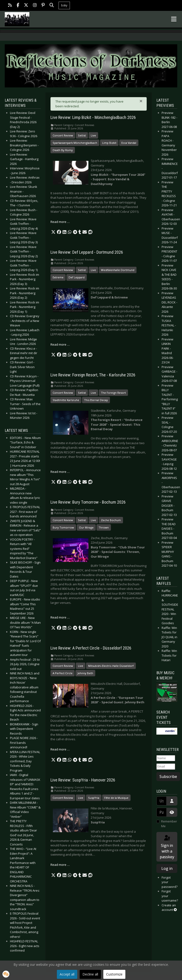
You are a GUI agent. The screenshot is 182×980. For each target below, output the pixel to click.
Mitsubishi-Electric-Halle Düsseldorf (111, 666)
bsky (64, 5)
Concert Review (63, 135)
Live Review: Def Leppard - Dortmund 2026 (87, 252)
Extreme (58, 277)
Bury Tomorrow (63, 527)
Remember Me (169, 824)
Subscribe (168, 777)
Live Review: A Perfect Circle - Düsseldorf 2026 (91, 648)
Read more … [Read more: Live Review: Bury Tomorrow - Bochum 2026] (60, 617)
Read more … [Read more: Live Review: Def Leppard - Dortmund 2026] (60, 344)
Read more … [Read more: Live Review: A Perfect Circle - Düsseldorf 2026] (60, 749)
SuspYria (94, 798)
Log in (167, 868)
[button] (53, 232)
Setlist (82, 135)
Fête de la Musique (116, 798)
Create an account (169, 908)
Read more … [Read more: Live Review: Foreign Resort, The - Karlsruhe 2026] (60, 472)
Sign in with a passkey (167, 847)
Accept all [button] (67, 974)
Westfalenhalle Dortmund (118, 270)
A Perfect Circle (63, 673)
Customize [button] (114, 974)
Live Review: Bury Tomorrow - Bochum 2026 (88, 502)
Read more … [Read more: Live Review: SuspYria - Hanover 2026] (60, 865)
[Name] (166, 758)
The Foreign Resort (113, 393)
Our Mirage (86, 527)
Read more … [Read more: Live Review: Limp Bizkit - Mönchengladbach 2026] (60, 222)
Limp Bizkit (109, 143)
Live (93, 135)
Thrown (104, 527)
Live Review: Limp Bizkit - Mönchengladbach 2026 (93, 117)
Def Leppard (77, 277)
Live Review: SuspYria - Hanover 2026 (83, 780)
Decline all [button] (90, 974)
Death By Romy (63, 150)
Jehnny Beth (85, 673)
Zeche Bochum (111, 520)
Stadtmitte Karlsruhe (66, 400)
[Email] (166, 767)
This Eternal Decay (96, 400)
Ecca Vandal (129, 143)
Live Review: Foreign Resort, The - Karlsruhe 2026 (93, 375)
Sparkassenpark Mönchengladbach (75, 143)
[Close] (141, 101)
